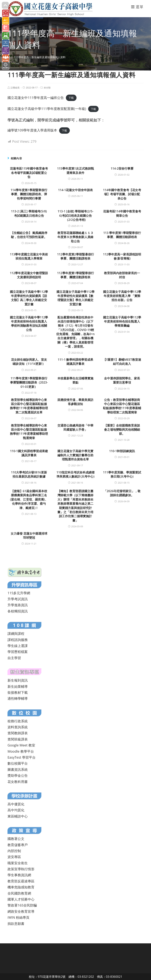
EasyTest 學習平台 (21, 757)
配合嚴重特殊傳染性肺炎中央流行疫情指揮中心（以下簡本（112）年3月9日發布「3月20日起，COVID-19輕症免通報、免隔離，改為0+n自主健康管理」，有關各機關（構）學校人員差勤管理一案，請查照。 (75, 332)
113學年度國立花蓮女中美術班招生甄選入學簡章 (29, 256)
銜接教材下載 (18, 692)
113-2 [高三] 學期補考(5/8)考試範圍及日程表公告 (29, 213)
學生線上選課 (18, 646)
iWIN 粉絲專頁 (18, 917)
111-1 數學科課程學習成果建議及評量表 (76, 362)
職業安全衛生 (18, 863)
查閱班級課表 (18, 739)
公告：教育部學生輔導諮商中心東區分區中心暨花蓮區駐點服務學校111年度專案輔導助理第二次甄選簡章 (122, 406)
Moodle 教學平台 (21, 751)
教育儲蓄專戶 (18, 845)
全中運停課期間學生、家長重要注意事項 (122, 380)
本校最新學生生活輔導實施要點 (75, 380)
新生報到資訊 (18, 680)
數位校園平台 (18, 763)
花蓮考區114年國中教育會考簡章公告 (122, 213)
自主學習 (14, 658)
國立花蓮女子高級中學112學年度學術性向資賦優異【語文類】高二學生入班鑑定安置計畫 (29, 298)
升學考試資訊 (18, 599)
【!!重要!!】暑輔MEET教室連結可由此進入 (122, 362)
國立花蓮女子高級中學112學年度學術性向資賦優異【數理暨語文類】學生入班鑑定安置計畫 (75, 298)
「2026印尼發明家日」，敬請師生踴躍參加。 (122, 493)
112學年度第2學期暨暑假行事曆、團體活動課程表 (75, 256)
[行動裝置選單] (137, 7)
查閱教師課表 (18, 733)
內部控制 (14, 851)
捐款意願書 (16, 924)
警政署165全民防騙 (22, 905)
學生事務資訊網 (19, 875)
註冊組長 (15, 88)
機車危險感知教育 (21, 887)
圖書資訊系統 (18, 769)
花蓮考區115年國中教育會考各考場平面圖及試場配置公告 (29, 173)
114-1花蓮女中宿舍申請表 (76, 190)
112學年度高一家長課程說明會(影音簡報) (122, 256)
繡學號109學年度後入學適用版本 (32, 130)
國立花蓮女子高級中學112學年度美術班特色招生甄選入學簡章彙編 (122, 322)
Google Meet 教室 (21, 745)
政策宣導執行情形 (21, 869)
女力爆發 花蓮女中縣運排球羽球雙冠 (29, 536)
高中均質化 (16, 810)
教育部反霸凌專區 (21, 881)
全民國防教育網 (19, 893)
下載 (71, 98)
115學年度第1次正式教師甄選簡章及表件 (75, 171)
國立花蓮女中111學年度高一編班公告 (36, 98)
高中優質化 (16, 804)
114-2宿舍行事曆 (122, 168)
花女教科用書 (18, 782)
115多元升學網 (19, 593)
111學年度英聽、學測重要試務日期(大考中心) (122, 474)
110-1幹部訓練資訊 (122, 451)
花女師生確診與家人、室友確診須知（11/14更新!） (29, 362)
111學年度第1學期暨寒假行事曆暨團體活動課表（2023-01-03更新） (29, 382)
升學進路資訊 (18, 605)
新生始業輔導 (18, 686)
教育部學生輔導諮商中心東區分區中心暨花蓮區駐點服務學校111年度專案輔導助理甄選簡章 (29, 432)
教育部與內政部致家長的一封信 (122, 275)
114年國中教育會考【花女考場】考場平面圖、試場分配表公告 (122, 194)
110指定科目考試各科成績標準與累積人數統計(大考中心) (75, 474)
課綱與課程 (16, 634)
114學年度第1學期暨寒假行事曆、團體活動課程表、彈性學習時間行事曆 (29, 194)
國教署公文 (16, 839)
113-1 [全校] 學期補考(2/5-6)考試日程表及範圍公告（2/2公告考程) (75, 216)
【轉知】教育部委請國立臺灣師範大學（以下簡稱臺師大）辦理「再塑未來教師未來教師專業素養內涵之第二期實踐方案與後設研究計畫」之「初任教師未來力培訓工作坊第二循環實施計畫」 (75, 506)
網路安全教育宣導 (21, 911)
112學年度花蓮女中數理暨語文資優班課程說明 (29, 275)
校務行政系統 (18, 721)
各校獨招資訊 (18, 611)
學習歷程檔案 (18, 652)
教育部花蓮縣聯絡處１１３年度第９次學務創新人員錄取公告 (75, 237)
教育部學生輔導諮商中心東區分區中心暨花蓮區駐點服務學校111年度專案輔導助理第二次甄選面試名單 (29, 406)
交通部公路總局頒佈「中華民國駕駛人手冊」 (75, 427)
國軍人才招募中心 (21, 899)
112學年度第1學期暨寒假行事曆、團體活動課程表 (75, 275)
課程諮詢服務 (18, 640)
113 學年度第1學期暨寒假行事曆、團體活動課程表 (122, 235)
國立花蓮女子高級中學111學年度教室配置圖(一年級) (47, 109)
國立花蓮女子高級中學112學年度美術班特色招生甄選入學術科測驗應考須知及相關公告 (29, 324)
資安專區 (14, 857)
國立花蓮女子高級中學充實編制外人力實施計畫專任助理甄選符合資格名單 (75, 455)
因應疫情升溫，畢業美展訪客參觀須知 (75, 402)
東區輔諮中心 (18, 816)
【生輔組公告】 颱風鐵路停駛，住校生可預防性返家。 (29, 235)
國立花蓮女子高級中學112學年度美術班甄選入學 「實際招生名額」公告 (122, 296)
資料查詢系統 (18, 727)
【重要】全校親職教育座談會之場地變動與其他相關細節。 (122, 430)
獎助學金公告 (18, 775)
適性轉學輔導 (18, 698)
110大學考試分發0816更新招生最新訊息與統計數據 (29, 474)
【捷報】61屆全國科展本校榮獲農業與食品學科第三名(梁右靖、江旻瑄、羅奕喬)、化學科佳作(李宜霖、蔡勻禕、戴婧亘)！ (29, 499)
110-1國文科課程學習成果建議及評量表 (29, 453)
